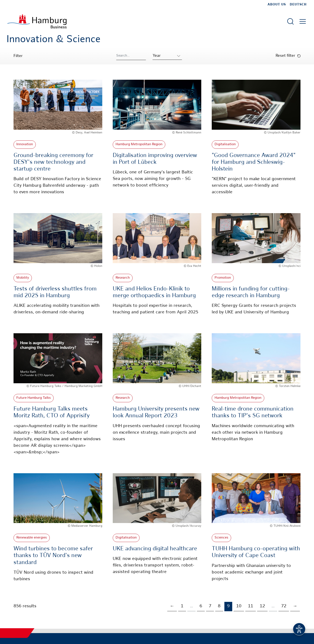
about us (277, 5)
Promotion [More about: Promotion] (223, 278)
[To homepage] (37, 21)
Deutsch (298, 5)
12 (262, 606)
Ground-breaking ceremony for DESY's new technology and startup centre (53, 162)
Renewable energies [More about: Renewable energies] (32, 538)
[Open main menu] (303, 21)
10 (239, 606)
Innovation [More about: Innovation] (25, 144)
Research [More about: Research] (123, 278)
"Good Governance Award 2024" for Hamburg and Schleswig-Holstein (254, 162)
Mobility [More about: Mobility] (23, 278)
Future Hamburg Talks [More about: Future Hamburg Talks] (34, 398)
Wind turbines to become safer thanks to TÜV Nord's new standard (53, 556)
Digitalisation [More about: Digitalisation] (225, 144)
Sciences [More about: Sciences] (221, 538)
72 (284, 606)
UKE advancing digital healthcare (155, 549)
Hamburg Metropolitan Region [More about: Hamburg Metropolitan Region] (139, 144)
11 (251, 606)
